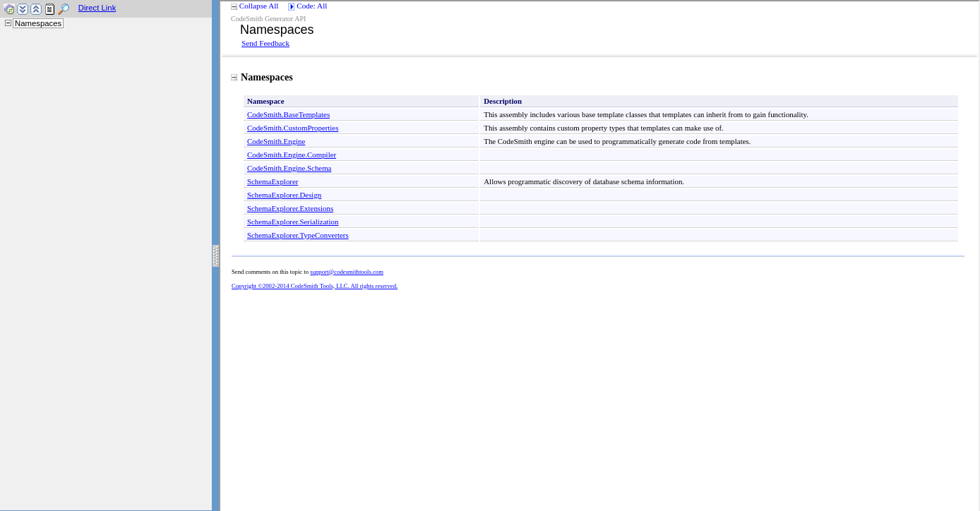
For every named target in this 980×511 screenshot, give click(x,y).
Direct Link (97, 8)
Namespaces (38, 23)
